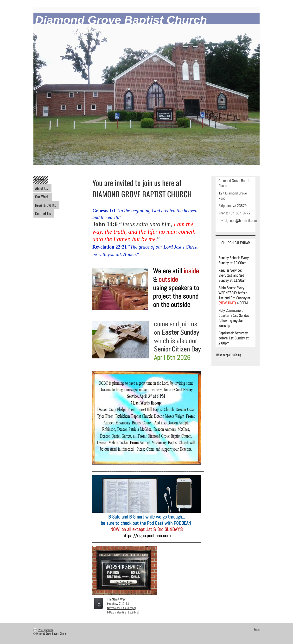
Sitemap (49, 630)
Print (39, 630)
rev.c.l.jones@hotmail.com (238, 221)
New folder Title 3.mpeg (122, 608)
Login (257, 629)
